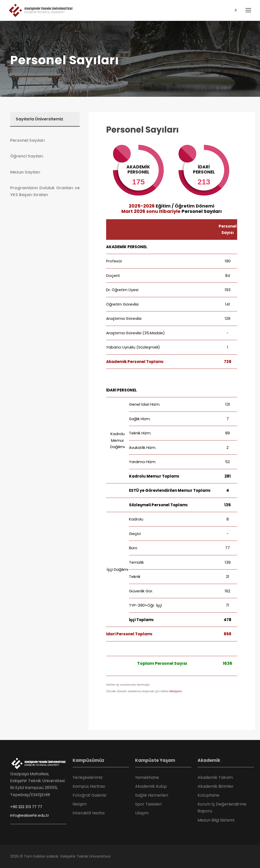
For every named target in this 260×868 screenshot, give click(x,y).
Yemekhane (147, 777)
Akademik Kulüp (151, 786)
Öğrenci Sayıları (27, 156)
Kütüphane (208, 795)
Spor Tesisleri (148, 804)
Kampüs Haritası (89, 786)
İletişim (80, 804)
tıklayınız (176, 691)
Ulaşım (142, 813)
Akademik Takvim (215, 777)
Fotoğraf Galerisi (89, 795)
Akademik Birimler (216, 786)
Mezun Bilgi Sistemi (216, 820)
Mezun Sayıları (25, 172)
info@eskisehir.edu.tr (30, 815)
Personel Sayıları (142, 130)
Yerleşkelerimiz (88, 777)
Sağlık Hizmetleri (152, 795)
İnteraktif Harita (88, 813)
